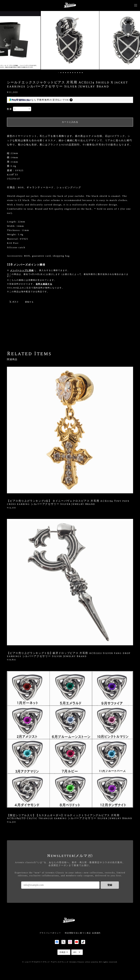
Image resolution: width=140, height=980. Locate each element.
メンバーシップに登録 (22, 270)
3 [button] (63, 73)
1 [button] (59, 73)
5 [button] (68, 73)
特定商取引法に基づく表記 (78, 933)
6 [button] (70, 73)
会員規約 (96, 933)
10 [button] (80, 73)
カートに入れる (70, 122)
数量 (9, 109)
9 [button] (77, 73)
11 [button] (82, 73)
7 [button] (73, 73)
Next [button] (135, 40)
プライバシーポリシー (50, 933)
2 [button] (61, 73)
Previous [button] (5, 40)
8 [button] (75, 73)
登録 (110, 885)
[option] (70, 40)
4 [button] (66, 73)
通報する (29, 302)
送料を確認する (44, 284)
